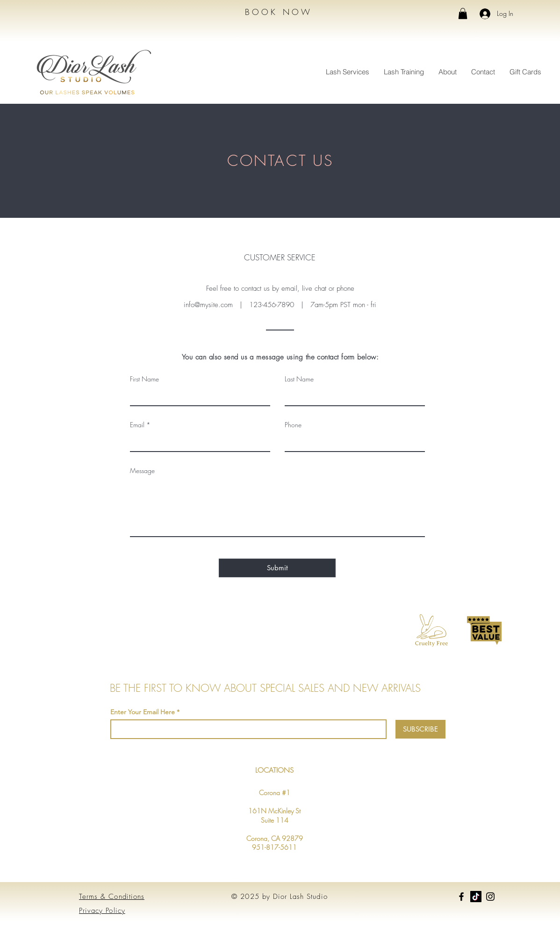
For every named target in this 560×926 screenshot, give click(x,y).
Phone (293, 425)
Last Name (299, 379)
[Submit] (277, 568)
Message (142, 471)
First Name (144, 379)
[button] (463, 14)
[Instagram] (490, 897)
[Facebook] (461, 897)
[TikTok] (476, 897)
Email (137, 425)
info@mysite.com (208, 305)
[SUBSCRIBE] (420, 729)
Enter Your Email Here (143, 712)
